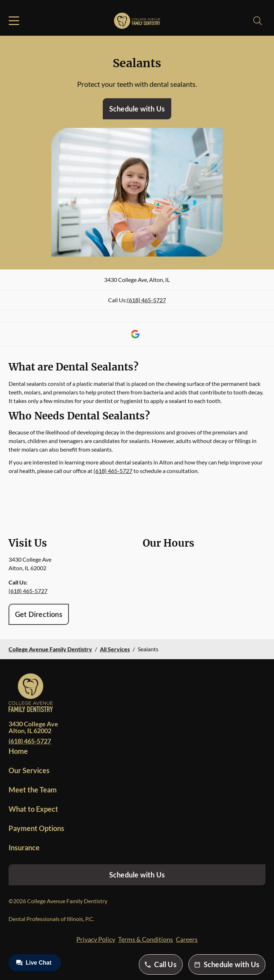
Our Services (29, 770)
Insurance (24, 847)
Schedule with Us (137, 109)
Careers (187, 939)
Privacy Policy (96, 939)
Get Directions (39, 614)
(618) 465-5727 (146, 300)
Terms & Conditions (146, 939)
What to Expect (33, 809)
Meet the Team (33, 790)
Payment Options (36, 828)
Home (18, 751)
